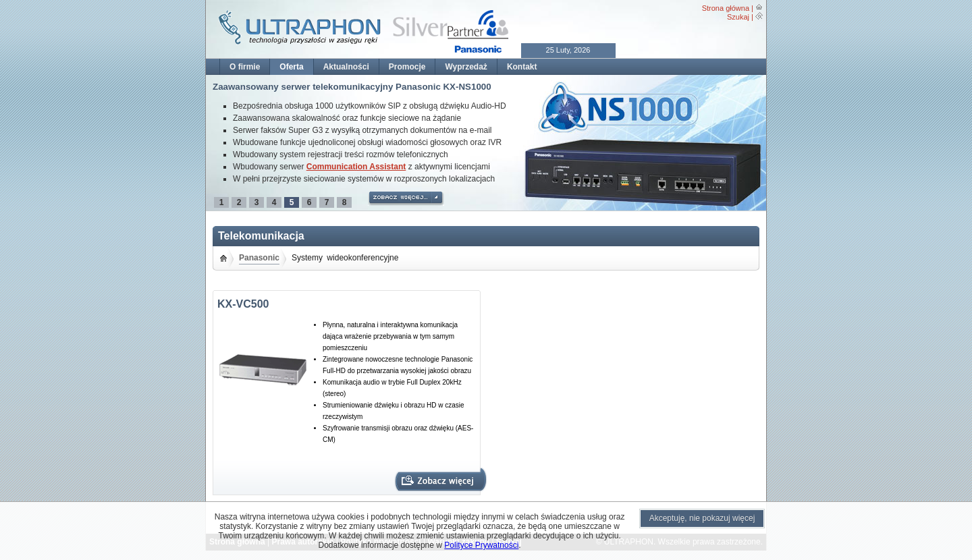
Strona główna (726, 8)
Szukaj (738, 17)
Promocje (407, 67)
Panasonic (259, 258)
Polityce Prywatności (481, 545)
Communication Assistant (356, 167)
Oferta (291, 67)
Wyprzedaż (466, 67)
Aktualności (346, 67)
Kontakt (522, 67)
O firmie (245, 67)
